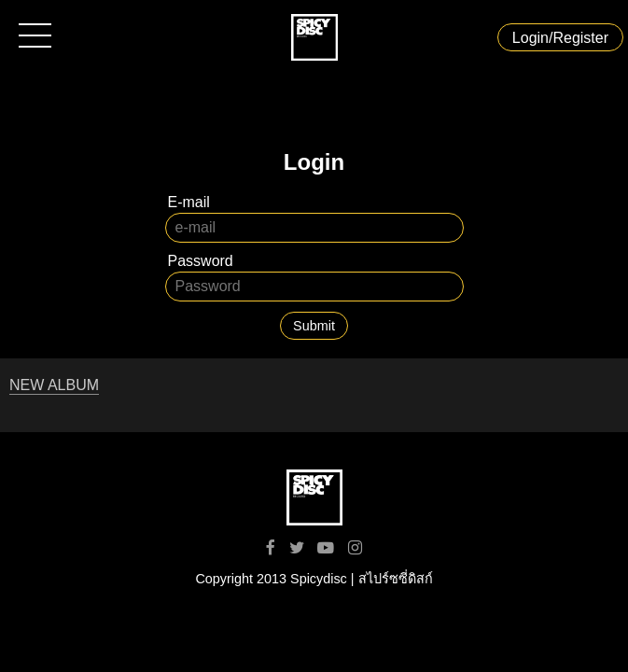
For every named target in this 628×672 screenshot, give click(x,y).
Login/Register (560, 38)
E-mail (189, 202)
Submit (314, 326)
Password (201, 261)
